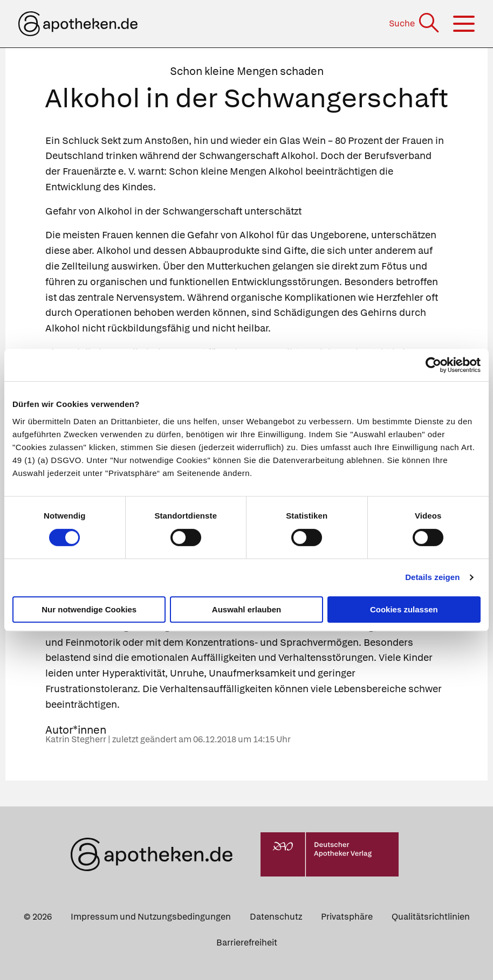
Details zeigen (432, 577)
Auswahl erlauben (246, 609)
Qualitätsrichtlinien (431, 917)
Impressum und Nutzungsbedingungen (151, 917)
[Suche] (415, 23)
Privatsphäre (347, 917)
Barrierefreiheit (247, 943)
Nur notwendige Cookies (89, 609)
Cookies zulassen (404, 609)
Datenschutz (276, 917)
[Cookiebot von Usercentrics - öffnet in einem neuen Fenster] (433, 365)
